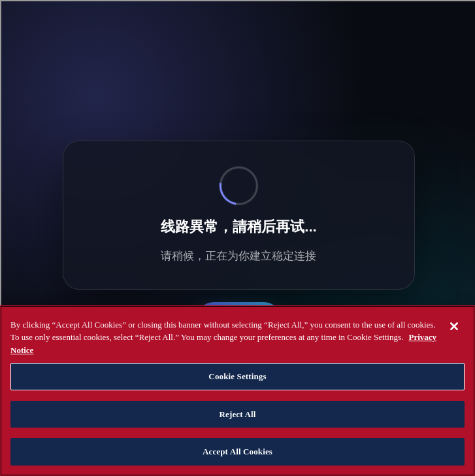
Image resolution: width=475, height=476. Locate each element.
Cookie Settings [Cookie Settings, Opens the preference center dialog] (237, 376)
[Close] (454, 326)
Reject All (238, 414)
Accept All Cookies (237, 451)
